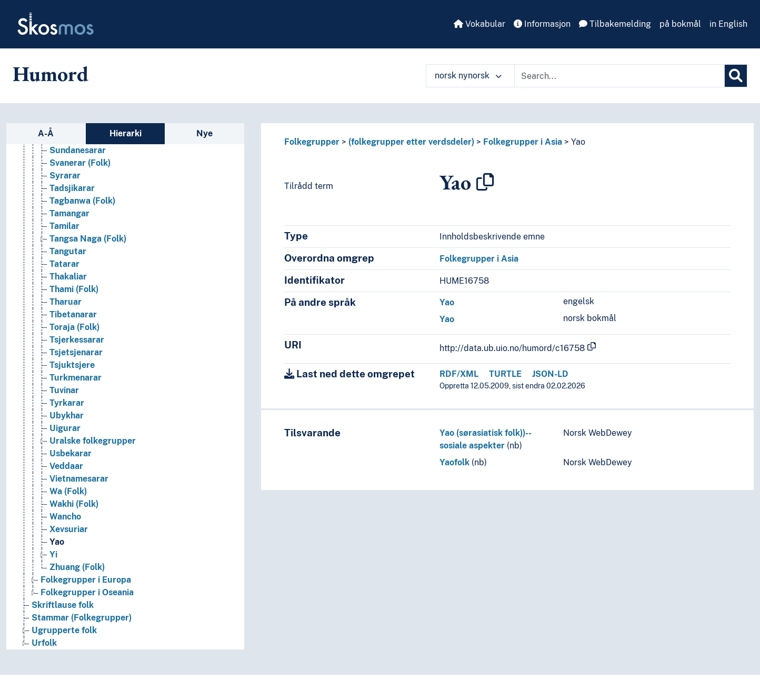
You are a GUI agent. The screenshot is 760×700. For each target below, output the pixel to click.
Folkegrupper (312, 142)
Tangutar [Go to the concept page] (68, 426)
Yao (578, 142)
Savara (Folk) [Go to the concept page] (76, 224)
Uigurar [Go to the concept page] (65, 603)
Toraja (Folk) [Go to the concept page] (74, 502)
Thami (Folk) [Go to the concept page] (74, 464)
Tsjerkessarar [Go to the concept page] (77, 514)
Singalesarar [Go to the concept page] (75, 287)
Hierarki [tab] (126, 133)
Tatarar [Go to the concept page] (64, 439)
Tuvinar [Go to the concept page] (64, 565)
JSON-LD (550, 374)
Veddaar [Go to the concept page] (66, 641)
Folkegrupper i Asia (523, 142)
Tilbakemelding (615, 24)
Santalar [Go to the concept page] (67, 211)
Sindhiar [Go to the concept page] (66, 274)
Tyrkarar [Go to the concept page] (67, 578)
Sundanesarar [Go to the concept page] (78, 325)
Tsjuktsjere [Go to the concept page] (72, 540)
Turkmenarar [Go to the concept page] (76, 552)
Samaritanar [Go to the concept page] (74, 199)
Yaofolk (454, 462)
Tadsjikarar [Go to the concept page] (72, 363)
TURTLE (505, 374)
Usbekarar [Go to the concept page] (71, 628)
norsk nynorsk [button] (468, 76)
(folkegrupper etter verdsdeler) (411, 142)
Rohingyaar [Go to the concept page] (72, 173)
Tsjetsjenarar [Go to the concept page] (76, 527)
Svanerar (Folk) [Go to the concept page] (80, 338)
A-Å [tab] (46, 133)
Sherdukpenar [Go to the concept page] (78, 249)
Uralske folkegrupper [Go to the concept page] (93, 616)
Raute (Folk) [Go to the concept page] (74, 161)
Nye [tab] (204, 133)
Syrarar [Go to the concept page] (65, 350)
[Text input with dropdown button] (619, 76)
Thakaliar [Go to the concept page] (68, 451)
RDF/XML (459, 374)
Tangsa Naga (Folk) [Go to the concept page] (88, 413)
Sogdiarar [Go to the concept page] (69, 300)
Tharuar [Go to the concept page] (66, 477)
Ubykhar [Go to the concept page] (67, 590)
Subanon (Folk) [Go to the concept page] (79, 312)
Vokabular (479, 24)
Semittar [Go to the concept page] (67, 237)
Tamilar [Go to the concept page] (64, 401)
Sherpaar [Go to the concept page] (68, 262)
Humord (51, 74)
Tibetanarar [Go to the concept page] (73, 489)
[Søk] (736, 76)
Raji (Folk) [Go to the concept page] (69, 148)
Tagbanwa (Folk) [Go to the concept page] (82, 376)
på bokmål (680, 24)
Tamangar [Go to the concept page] (69, 388)
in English (728, 24)
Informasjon (542, 24)
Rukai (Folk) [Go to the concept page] (73, 186)
